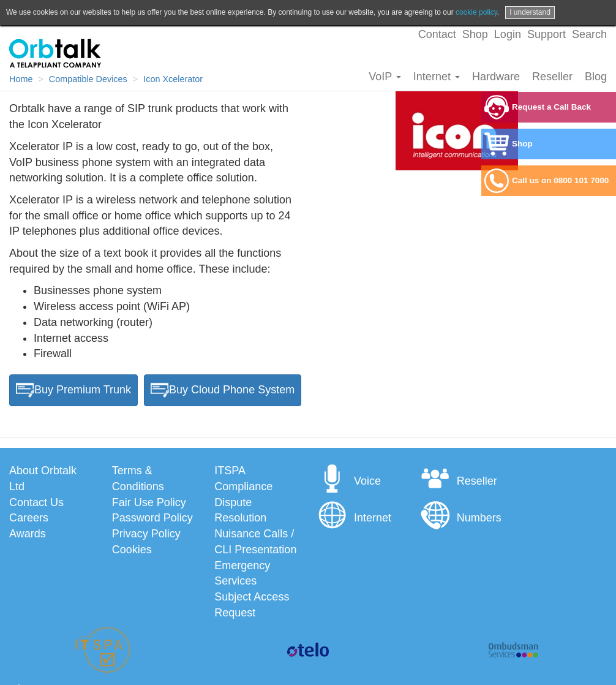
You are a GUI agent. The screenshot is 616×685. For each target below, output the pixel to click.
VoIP (385, 77)
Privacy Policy (146, 534)
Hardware (496, 77)
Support (547, 34)
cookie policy (476, 12)
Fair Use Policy (149, 502)
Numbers (461, 518)
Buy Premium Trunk (73, 390)
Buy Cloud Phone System (223, 390)
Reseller (552, 77)
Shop (475, 34)
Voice (349, 481)
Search (589, 34)
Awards (28, 534)
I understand (530, 12)
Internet (437, 77)
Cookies (132, 550)
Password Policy (152, 518)
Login (508, 34)
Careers (29, 518)
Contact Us (36, 502)
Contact (437, 34)
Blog (596, 77)
